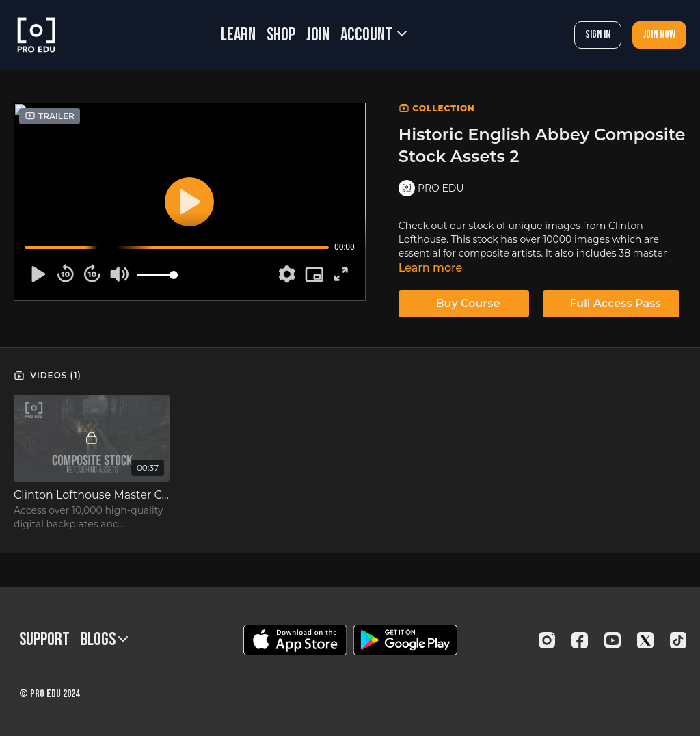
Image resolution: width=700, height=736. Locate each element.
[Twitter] (645, 640)
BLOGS (104, 640)
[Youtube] (612, 640)
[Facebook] (580, 640)
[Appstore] (295, 640)
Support (44, 640)
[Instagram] (547, 640)
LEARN (238, 35)
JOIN (318, 35)
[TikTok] (678, 640)
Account (374, 35)
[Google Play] (405, 640)
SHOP (281, 35)
